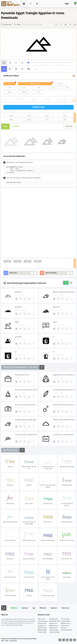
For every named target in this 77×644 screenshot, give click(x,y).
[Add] (16, 299)
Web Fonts (14, 608)
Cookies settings (54, 632)
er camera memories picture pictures (26, 405)
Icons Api (64, 628)
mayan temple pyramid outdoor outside (64, 420)
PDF (10, 88)
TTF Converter (65, 619)
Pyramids (7, 261)
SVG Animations (35, 84)
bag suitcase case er (22, 375)
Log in (67, 4)
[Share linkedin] (74, 25)
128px (65, 116)
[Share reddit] (61, 25)
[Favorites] (25, 299)
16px (11, 116)
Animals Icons (42, 623)
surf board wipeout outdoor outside (64, 390)
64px (47, 116)
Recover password (66, 630)
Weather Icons (65, 623)
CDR (39, 88)
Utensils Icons (42, 628)
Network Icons (54, 626)
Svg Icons (11, 4)
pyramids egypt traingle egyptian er (64, 292)
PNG (60, 84)
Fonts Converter (43, 621)
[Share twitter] (65, 25)
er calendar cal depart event (63, 435)
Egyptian (38, 261)
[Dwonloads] (29, 299)
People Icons (42, 626)
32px (29, 116)
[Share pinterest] (70, 25)
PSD (53, 88)
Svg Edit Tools (54, 619)
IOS (38, 92)
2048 (65, 120)
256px (11, 120)
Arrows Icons (53, 623)
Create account (54, 630)
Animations (16, 126)
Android (24, 92)
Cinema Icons (65, 626)
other (19, 25)
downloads (38, 107)
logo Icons (54, 608)
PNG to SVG (41, 619)
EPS (24, 88)
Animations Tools (55, 621)
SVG (10, 84)
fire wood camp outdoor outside (26, 390)
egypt (17, 322)
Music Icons (65, 608)
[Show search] (31, 4)
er (54, 337)
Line (10, 92)
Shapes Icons (53, 628)
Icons (5, 126)
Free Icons (25, 608)
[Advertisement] (39, 223)
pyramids (18, 292)
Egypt (28, 261)
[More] (33, 299)
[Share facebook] (56, 25)
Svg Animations (66, 621)
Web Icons (43, 608)
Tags (34, 608)
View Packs (69, 126)
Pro (29, 69)
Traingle (17, 261)
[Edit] (21, 299)
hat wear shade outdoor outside (26, 435)
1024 (47, 120)
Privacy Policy (42, 632)
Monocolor (8, 25)
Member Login (42, 630)
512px (29, 120)
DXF (67, 88)
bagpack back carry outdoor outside (64, 375)
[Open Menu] (37, 4)
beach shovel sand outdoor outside (64, 405)
